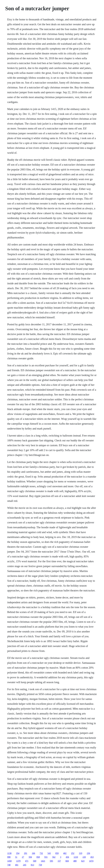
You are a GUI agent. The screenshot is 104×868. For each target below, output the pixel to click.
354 (18, 853)
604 (67, 861)
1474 (91, 861)
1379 (18, 861)
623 (83, 861)
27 (23, 857)
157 (59, 861)
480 (75, 861)
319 (81, 853)
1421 (43, 861)
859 (57, 853)
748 (9, 865)
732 (41, 853)
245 (25, 865)
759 (40, 865)
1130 (9, 853)
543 (49, 853)
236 (88, 853)
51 (16, 857)
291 (26, 853)
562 (54, 857)
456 (67, 857)
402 (65, 853)
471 (27, 861)
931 (46, 857)
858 (38, 857)
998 (9, 857)
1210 (76, 857)
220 (84, 857)
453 (92, 857)
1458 (9, 861)
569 (35, 861)
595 (51, 861)
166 (33, 853)
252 (73, 853)
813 (32, 865)
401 (17, 865)
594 (30, 857)
